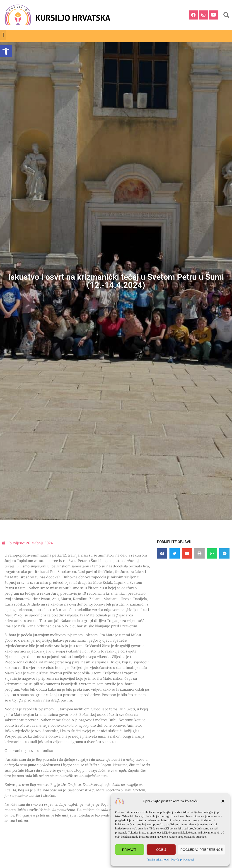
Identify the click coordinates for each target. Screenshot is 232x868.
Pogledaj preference (202, 850)
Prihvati (130, 850)
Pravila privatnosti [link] (158, 859)
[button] (223, 801)
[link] (6, 51)
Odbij (161, 850)
